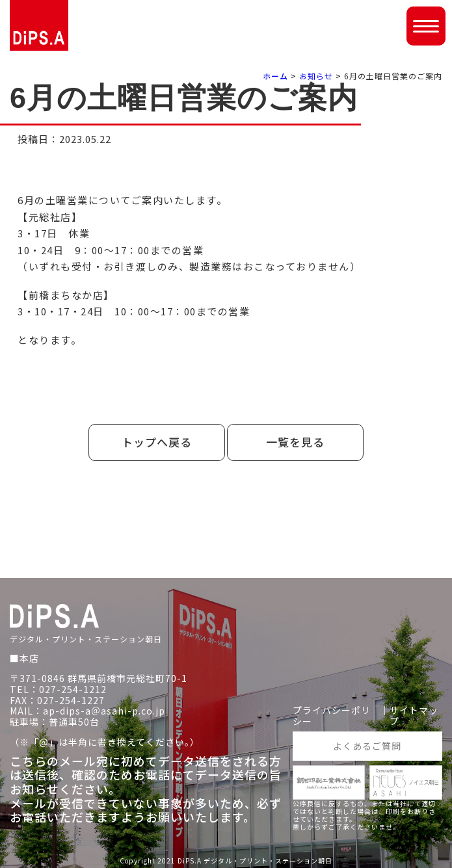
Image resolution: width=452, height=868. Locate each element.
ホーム (275, 76)
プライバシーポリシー (332, 716)
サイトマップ (414, 716)
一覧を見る (295, 442)
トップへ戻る (157, 442)
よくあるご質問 (367, 746)
